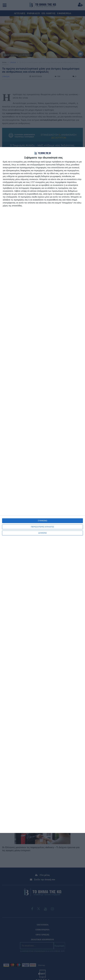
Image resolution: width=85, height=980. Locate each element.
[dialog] (42, 490)
